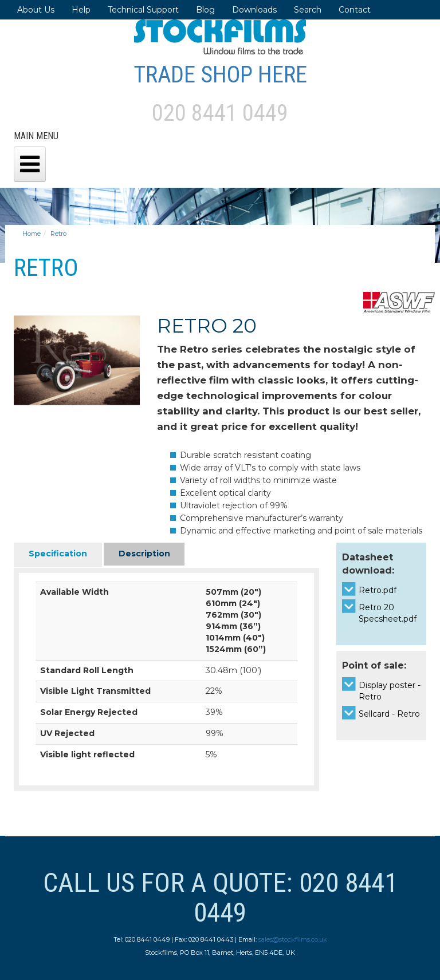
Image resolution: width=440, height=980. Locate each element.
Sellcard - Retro (389, 714)
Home (32, 234)
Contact (355, 10)
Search (308, 10)
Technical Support (143, 10)
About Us (36, 10)
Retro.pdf (378, 590)
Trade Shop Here (220, 75)
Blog (205, 10)
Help (81, 10)
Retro (58, 234)
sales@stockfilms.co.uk (293, 939)
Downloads (254, 10)
